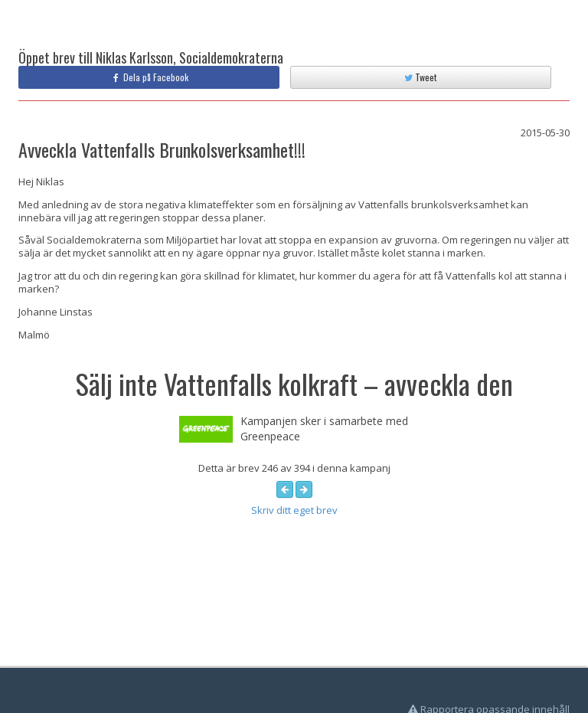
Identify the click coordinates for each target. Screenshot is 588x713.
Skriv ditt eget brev (294, 510)
